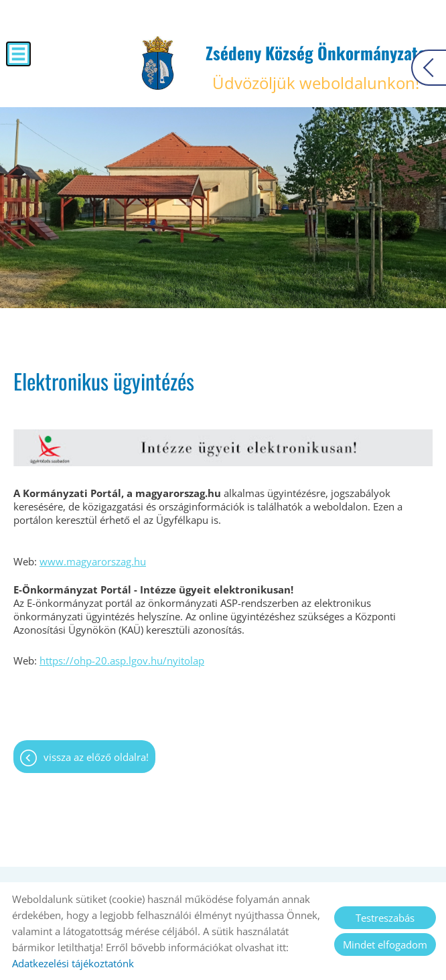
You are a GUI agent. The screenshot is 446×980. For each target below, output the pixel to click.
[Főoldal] (158, 63)
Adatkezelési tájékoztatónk (73, 963)
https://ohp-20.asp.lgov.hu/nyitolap (122, 660)
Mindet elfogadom (385, 944)
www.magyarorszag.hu (93, 561)
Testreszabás (385, 918)
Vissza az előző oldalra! (96, 757)
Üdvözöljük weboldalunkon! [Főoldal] (316, 67)
